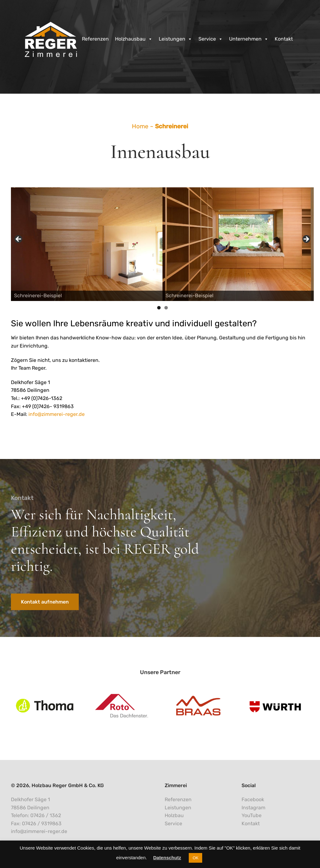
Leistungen (175, 39)
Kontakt (284, 39)
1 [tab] (159, 308)
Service (211, 39)
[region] (162, 241)
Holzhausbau (134, 39)
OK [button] (195, 858)
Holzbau (174, 815)
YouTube (252, 815)
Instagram (253, 808)
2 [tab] (166, 308)
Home (140, 126)
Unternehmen (249, 39)
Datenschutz (167, 858)
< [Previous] (19, 239)
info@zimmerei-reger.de (57, 414)
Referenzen (95, 39)
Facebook (253, 799)
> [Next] (306, 239)
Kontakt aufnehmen (45, 602)
